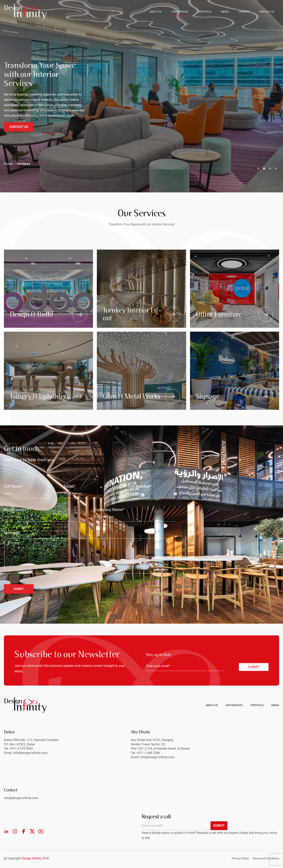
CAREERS (244, 12)
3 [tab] (270, 169)
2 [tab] (264, 169)
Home (8, 164)
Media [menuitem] (275, 705)
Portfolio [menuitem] (257, 705)
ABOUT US (156, 12)
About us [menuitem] (212, 705)
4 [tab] (276, 169)
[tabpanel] (141, 96)
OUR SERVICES (180, 12)
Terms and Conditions (266, 858)
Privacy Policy (240, 858)
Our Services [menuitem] (234, 705)
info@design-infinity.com (157, 757)
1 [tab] (258, 169)
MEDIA (225, 12)
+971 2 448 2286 (148, 753)
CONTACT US (267, 12)
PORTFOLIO (205, 12)
